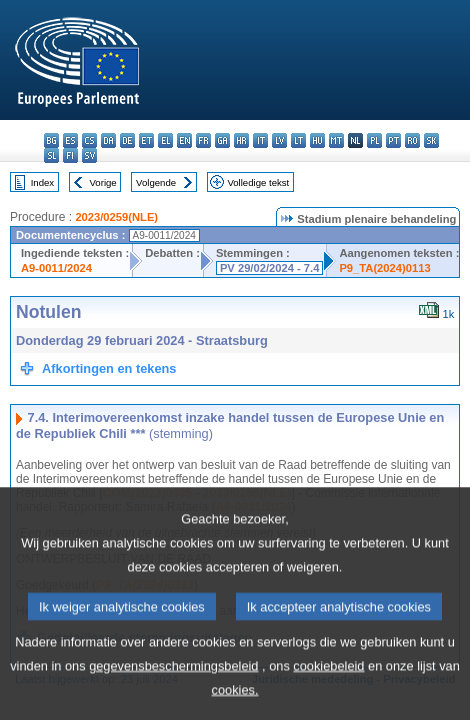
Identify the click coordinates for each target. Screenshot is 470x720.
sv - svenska (89, 155)
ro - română (412, 140)
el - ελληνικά (165, 140)
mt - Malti (336, 140)
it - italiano (260, 140)
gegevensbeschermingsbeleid (173, 693)
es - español (70, 140)
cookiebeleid (328, 693)
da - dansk (108, 140)
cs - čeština (89, 140)
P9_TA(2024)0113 (384, 268)
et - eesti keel (146, 140)
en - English (184, 140)
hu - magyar (317, 140)
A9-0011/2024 (56, 268)
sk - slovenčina (431, 140)
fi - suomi (70, 155)
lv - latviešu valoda (279, 140)
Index (42, 182)
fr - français (203, 140)
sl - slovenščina (51, 155)
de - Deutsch (127, 140)
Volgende (156, 182)
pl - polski (374, 140)
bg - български (51, 140)
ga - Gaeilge (222, 140)
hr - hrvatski (241, 140)
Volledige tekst (258, 182)
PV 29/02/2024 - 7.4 (270, 268)
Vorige (103, 182)
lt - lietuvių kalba (298, 140)
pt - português (393, 140)
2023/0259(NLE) (116, 217)
